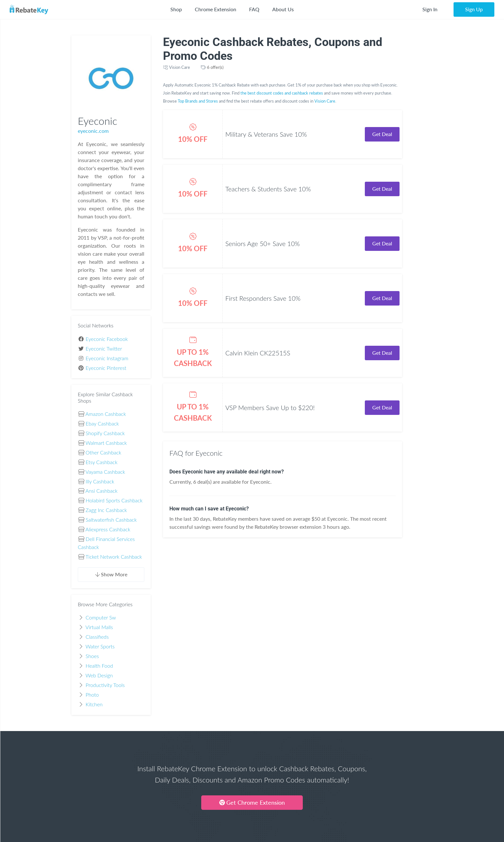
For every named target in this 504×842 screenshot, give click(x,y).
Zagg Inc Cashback (106, 510)
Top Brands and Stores (198, 101)
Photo (92, 695)
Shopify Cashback (105, 433)
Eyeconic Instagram (107, 358)
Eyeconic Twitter (104, 348)
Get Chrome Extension (252, 802)
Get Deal (382, 134)
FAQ (254, 9)
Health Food (99, 666)
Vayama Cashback (105, 472)
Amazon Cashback (106, 414)
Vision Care (180, 67)
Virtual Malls (99, 627)
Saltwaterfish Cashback (111, 520)
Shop (176, 9)
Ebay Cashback (102, 423)
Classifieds (97, 637)
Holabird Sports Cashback (114, 500)
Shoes (92, 656)
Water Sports (100, 646)
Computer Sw (101, 617)
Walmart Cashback (106, 443)
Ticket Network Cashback (114, 557)
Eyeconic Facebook (107, 339)
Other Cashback (103, 452)
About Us (283, 9)
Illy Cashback (100, 481)
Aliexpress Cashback (108, 529)
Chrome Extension (216, 9)
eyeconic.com (93, 131)
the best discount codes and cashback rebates (282, 93)
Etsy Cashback (101, 462)
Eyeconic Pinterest (106, 368)
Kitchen (94, 704)
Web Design (99, 675)
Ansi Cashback (102, 491)
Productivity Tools (105, 685)
